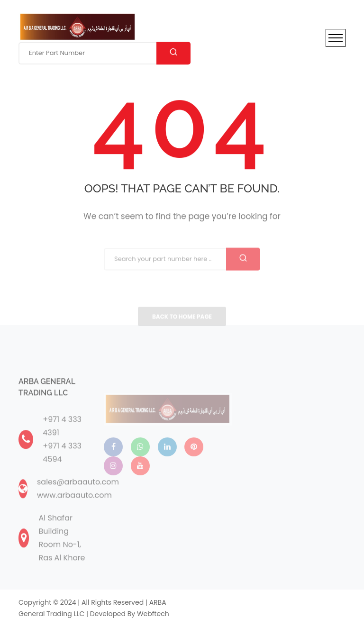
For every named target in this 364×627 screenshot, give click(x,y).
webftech (153, 614)
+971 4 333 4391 (62, 439)
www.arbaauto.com (74, 508)
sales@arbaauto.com (78, 495)
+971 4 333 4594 (62, 466)
